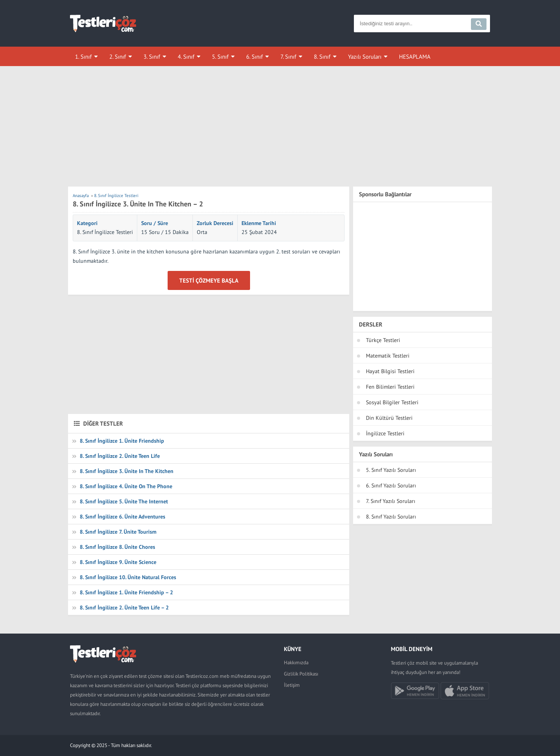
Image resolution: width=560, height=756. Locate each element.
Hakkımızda (296, 663)
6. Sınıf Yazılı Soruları (391, 485)
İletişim (292, 685)
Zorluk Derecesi (215, 223)
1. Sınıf (83, 57)
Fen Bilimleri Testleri (390, 387)
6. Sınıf (255, 57)
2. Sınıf (118, 57)
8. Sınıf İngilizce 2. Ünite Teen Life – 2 (124, 608)
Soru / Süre (155, 223)
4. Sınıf (186, 57)
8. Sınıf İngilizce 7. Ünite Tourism (118, 532)
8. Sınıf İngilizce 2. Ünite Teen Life (120, 456)
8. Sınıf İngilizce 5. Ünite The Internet (124, 501)
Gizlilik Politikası (301, 674)
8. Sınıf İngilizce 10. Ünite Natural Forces (128, 577)
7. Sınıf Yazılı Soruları (391, 501)
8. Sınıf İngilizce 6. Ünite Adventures (122, 517)
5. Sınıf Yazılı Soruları (391, 470)
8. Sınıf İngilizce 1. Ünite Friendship (122, 441)
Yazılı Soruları (365, 57)
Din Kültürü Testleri (389, 418)
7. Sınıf (288, 57)
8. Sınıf (322, 57)
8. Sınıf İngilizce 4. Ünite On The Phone (126, 486)
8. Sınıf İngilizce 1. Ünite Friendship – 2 (126, 592)
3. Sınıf (152, 57)
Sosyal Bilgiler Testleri (392, 402)
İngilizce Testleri (385, 433)
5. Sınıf (220, 57)
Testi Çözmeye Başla (209, 280)
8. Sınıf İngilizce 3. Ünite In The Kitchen (127, 471)
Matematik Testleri (388, 356)
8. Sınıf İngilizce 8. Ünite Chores (117, 547)
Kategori (87, 223)
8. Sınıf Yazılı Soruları (391, 517)
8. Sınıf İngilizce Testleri (105, 232)
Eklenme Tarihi (259, 223)
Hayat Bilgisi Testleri (390, 371)
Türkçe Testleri (383, 340)
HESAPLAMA (415, 57)
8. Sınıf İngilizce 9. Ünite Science (118, 562)
